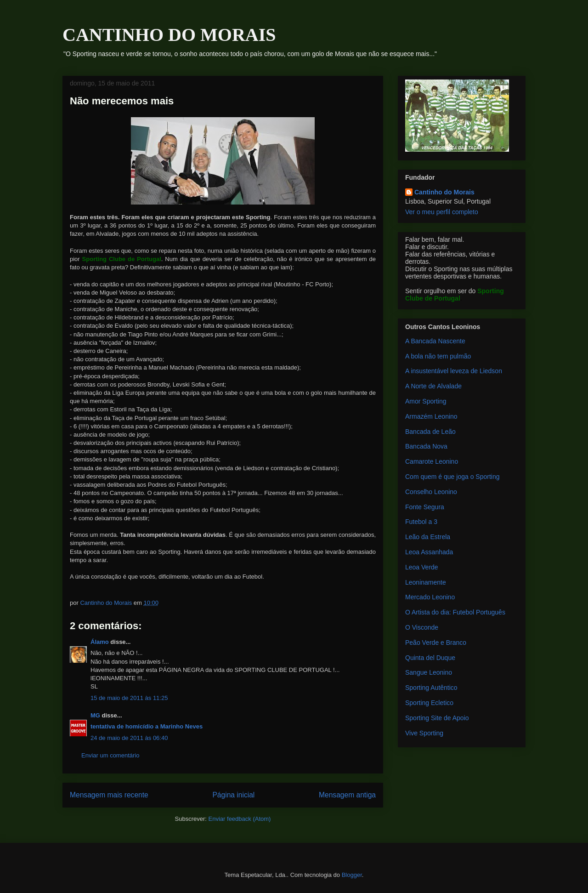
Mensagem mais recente (109, 795)
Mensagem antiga (347, 795)
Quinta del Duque (430, 658)
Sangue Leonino (429, 672)
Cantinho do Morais (444, 192)
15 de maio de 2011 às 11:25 (129, 698)
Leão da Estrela (428, 537)
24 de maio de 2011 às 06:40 (129, 738)
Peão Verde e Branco (436, 643)
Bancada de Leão (430, 432)
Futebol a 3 (421, 522)
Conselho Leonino (431, 492)
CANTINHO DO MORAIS (169, 35)
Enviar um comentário (110, 755)
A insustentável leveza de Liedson (454, 371)
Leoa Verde (422, 567)
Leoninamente (426, 582)
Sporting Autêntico (431, 688)
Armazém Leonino (431, 416)
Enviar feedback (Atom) (240, 819)
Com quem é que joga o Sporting (452, 477)
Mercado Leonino (430, 597)
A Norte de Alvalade (433, 386)
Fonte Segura (425, 507)
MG (95, 715)
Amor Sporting (426, 401)
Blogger (352, 875)
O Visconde (422, 627)
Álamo (100, 642)
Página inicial (233, 795)
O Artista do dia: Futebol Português (455, 612)
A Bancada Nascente (435, 341)
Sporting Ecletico (429, 703)
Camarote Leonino (432, 461)
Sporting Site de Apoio (437, 718)
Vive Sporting (424, 733)
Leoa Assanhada (429, 552)
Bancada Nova (426, 446)
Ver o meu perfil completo (442, 212)
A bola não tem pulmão (438, 356)
